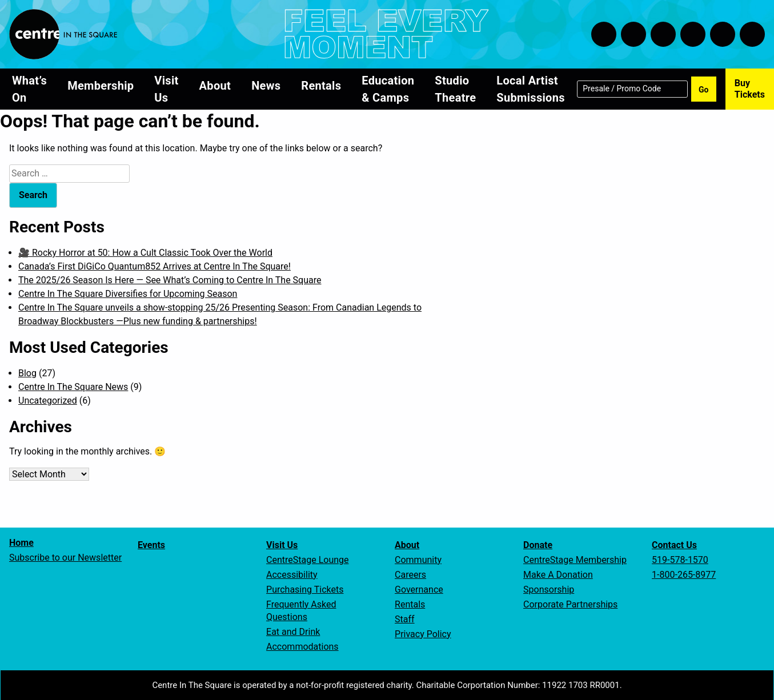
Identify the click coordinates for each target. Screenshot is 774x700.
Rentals (321, 86)
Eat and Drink (293, 632)
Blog (27, 373)
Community (418, 560)
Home (21, 543)
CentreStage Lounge (307, 560)
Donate (538, 545)
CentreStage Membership (575, 560)
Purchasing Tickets (305, 590)
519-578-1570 (680, 560)
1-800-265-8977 (684, 575)
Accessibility (292, 575)
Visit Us (166, 89)
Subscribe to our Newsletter (65, 558)
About (215, 86)
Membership (101, 86)
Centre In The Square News (73, 387)
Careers (410, 575)
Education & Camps (388, 89)
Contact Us (674, 545)
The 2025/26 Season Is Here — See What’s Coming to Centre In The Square (170, 280)
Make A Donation (558, 575)
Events (151, 545)
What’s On (29, 89)
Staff (405, 619)
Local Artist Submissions (530, 89)
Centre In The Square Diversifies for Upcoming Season (128, 294)
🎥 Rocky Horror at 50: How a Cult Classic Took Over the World (145, 253)
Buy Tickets (750, 89)
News (266, 86)
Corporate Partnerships (570, 604)
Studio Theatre (455, 89)
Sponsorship (549, 590)
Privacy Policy (423, 634)
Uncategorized (48, 401)
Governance (419, 590)
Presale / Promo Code (622, 88)
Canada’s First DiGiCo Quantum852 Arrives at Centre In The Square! (155, 266)
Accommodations (302, 647)
